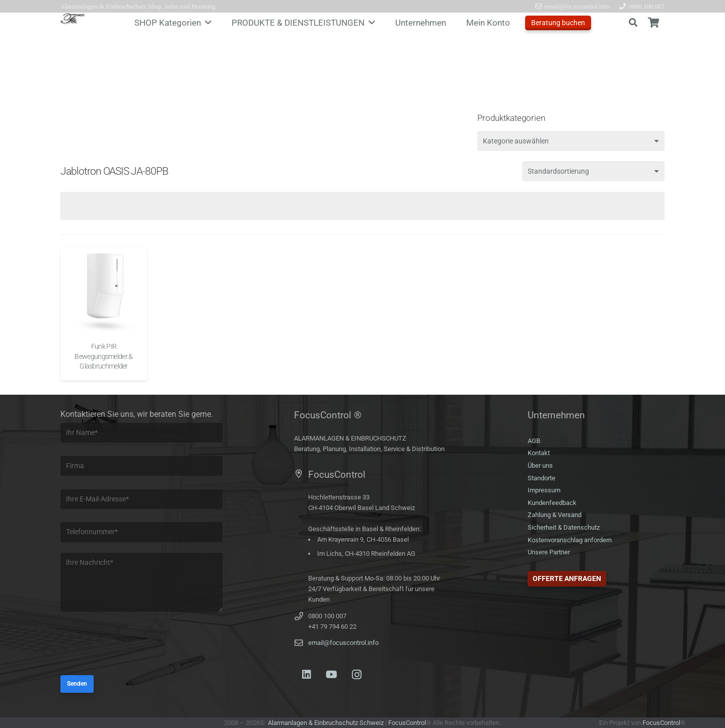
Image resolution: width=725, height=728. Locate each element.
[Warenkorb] (654, 23)
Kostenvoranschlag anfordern (570, 540)
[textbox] (516, 141)
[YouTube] (332, 675)
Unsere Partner (549, 552)
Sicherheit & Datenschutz (564, 527)
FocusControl (407, 723)
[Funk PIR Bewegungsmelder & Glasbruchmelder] (104, 292)
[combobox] (571, 141)
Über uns (540, 465)
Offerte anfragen (567, 578)
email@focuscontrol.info (343, 643)
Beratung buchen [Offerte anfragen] (558, 23)
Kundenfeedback (552, 503)
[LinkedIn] (307, 675)
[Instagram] (357, 675)
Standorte (541, 478)
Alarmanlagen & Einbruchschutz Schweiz (326, 723)
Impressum (544, 490)
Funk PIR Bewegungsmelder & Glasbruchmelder (103, 356)
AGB (534, 441)
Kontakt (539, 453)
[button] (206, 23)
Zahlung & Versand (555, 515)
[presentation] (137, 645)
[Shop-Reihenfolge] (593, 171)
